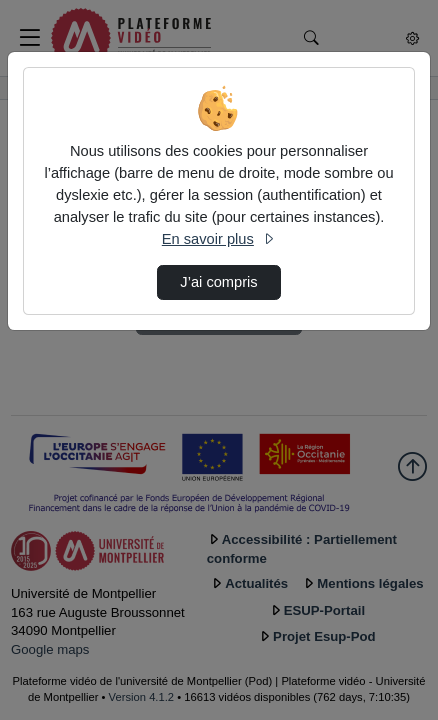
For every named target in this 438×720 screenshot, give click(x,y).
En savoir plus (219, 239)
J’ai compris (218, 282)
